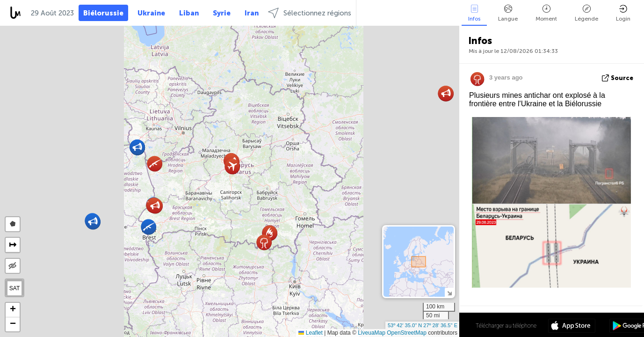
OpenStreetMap (407, 333)
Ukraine (151, 13)
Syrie (222, 13)
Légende (586, 13)
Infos (474, 13)
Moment (546, 13)
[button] (155, 206)
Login (623, 13)
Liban (189, 13)
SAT (14, 288)
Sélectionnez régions (310, 13)
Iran (252, 13)
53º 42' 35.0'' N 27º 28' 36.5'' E (423, 325)
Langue (508, 13)
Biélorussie (103, 13)
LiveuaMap (372, 333)
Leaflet (310, 333)
